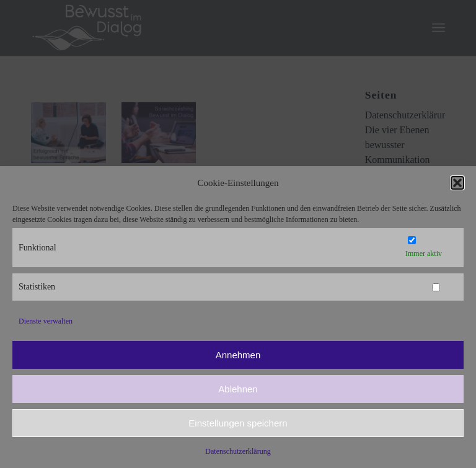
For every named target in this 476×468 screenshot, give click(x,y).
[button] (457, 183)
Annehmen (238, 355)
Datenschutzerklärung (238, 451)
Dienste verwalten (46, 321)
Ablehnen (238, 389)
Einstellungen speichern (238, 423)
